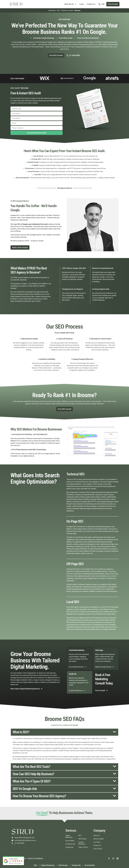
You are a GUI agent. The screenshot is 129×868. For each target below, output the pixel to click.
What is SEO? (21, 732)
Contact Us (91, 4)
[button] (64, 732)
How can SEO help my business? (33, 774)
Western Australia (67, 10)
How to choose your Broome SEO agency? (39, 796)
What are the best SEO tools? (31, 767)
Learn (82, 4)
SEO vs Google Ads (25, 789)
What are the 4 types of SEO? (32, 781)
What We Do (70, 4)
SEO (58, 10)
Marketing (52, 10)
